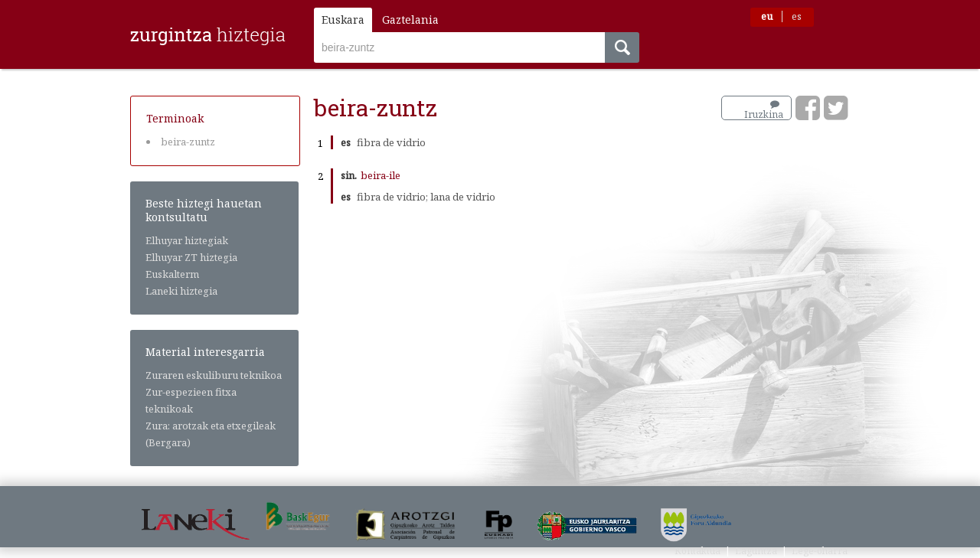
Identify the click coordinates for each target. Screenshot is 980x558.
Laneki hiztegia (181, 291)
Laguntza (756, 551)
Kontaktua (697, 551)
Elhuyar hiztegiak (187, 240)
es (797, 16)
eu (767, 16)
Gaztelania (410, 20)
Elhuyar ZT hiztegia (191, 257)
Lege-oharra (820, 551)
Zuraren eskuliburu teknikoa (214, 375)
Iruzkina (764, 110)
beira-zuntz (188, 142)
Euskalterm (172, 274)
